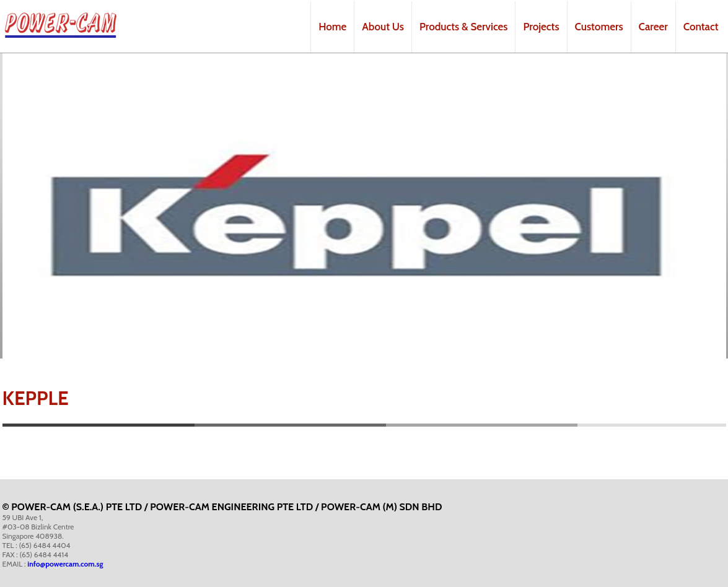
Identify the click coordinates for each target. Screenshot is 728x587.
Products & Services (463, 27)
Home (332, 27)
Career (653, 27)
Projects (541, 27)
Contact (701, 27)
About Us (383, 27)
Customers (599, 27)
